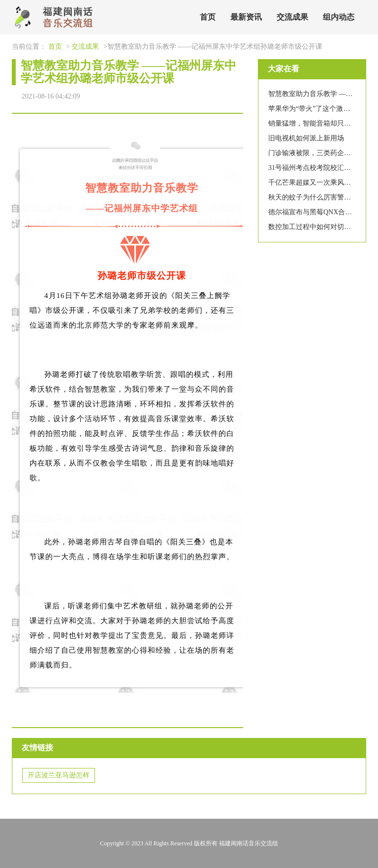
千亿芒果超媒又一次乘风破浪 (313, 183)
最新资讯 (246, 17)
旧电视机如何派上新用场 (306, 138)
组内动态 (339, 17)
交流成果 (292, 17)
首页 (208, 17)
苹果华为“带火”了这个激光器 (313, 109)
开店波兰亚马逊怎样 (59, 775)
